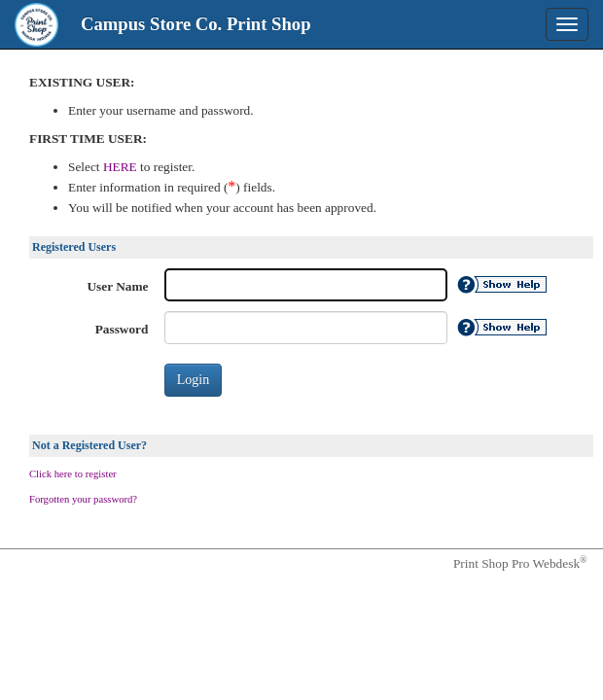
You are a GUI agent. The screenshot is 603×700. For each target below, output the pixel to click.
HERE (122, 167)
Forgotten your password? (83, 499)
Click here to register (73, 474)
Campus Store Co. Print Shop (196, 24)
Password (122, 329)
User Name (118, 286)
